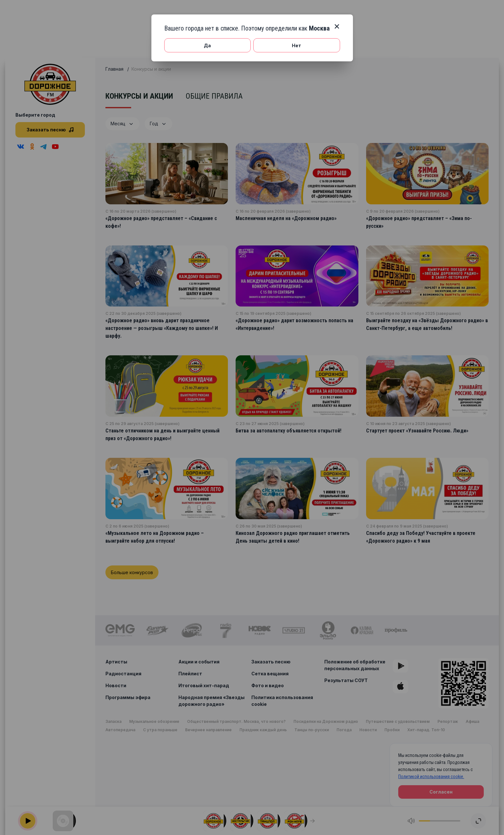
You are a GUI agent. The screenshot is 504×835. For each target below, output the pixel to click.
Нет (297, 45)
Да (207, 45)
